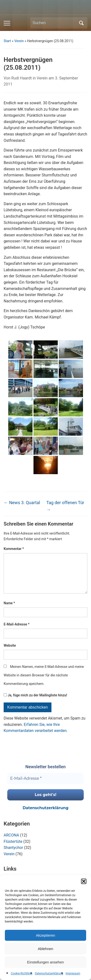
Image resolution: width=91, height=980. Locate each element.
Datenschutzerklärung (49, 973)
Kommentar (14, 549)
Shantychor (13, 855)
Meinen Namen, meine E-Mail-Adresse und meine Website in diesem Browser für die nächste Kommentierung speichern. (44, 683)
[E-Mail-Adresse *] (45, 786)
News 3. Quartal (22, 503)
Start (7, 41)
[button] (84, 881)
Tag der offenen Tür (65, 506)
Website (10, 653)
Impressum (73, 973)
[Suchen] (54, 23)
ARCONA (11, 843)
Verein (19, 41)
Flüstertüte (13, 849)
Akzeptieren (45, 935)
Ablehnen (45, 949)
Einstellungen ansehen (46, 962)
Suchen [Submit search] (81, 23)
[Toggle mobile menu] (7, 23)
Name (9, 611)
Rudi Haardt (22, 78)
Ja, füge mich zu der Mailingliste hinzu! (35, 703)
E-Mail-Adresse (17, 632)
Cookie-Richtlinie (21, 973)
